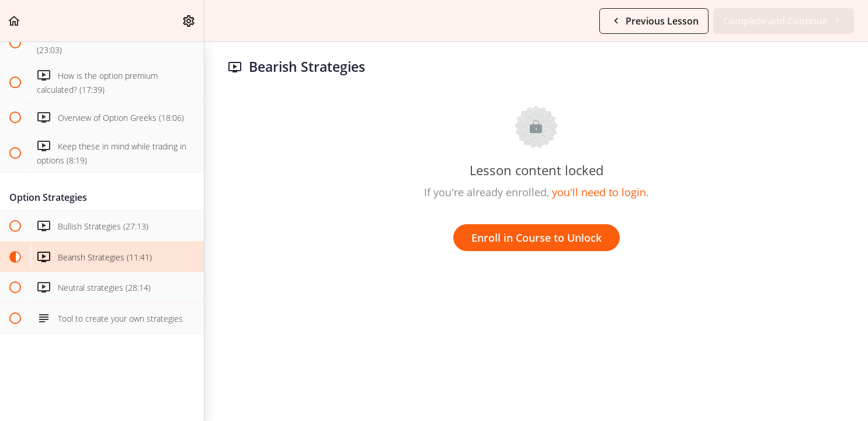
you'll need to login (599, 192)
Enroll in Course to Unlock (537, 238)
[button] (15, 21)
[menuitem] (189, 21)
